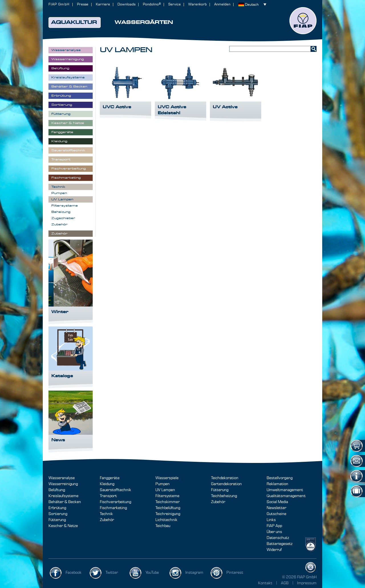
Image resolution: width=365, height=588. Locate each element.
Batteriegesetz (280, 544)
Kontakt (265, 583)
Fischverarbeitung (115, 502)
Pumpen (163, 484)
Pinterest (235, 573)
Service (175, 4)
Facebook (74, 573)
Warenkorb (197, 4)
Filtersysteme (167, 496)
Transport (108, 496)
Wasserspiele (167, 478)
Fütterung (57, 520)
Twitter (112, 573)
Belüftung (57, 490)
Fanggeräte (110, 478)
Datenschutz (278, 538)
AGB (285, 583)
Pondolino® (152, 4)
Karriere (103, 4)
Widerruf (274, 550)
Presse (83, 4)
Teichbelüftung (168, 508)
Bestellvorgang (280, 478)
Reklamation (277, 484)
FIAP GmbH (59, 4)
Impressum (307, 583)
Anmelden (222, 4)
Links (271, 520)
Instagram (194, 573)
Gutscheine (276, 514)
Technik (106, 514)
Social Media (277, 502)
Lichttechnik (166, 520)
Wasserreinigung (63, 484)
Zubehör (107, 520)
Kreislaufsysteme (63, 496)
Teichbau (163, 526)
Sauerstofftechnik (115, 490)
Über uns (274, 532)
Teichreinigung (168, 514)
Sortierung (58, 514)
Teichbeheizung (224, 496)
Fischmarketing (113, 508)
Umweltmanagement (285, 490)
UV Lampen (165, 490)
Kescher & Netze (63, 526)
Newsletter (276, 508)
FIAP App (274, 526)
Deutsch (252, 5)
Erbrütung (57, 508)
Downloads (126, 4)
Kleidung (107, 484)
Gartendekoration (226, 484)
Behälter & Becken (65, 502)
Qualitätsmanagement (286, 496)
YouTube (152, 573)
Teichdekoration (225, 478)
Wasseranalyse (62, 478)
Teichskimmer (168, 502)
